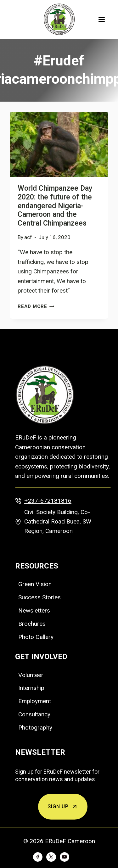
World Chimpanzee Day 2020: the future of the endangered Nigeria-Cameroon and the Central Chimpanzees (55, 206)
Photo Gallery (36, 637)
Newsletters (34, 610)
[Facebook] (38, 857)
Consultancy (34, 714)
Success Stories (39, 597)
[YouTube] (65, 857)
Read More (36, 306)
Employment (35, 701)
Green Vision (35, 584)
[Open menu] (101, 19)
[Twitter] (51, 857)
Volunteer (31, 675)
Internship (31, 688)
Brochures (32, 624)
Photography (35, 728)
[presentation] (59, 144)
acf (28, 237)
